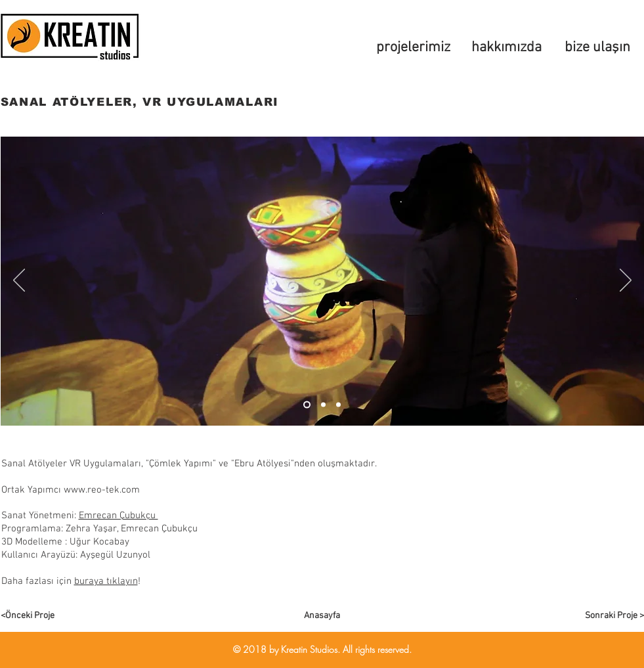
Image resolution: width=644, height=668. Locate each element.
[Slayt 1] (307, 404)
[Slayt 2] (323, 404)
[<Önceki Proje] (47, 616)
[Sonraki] (626, 281)
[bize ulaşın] (597, 48)
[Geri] (19, 281)
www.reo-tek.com (102, 490)
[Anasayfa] (322, 616)
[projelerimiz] (414, 48)
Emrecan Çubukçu (118, 516)
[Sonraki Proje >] (597, 616)
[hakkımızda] (507, 48)
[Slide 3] (338, 404)
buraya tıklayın (106, 581)
